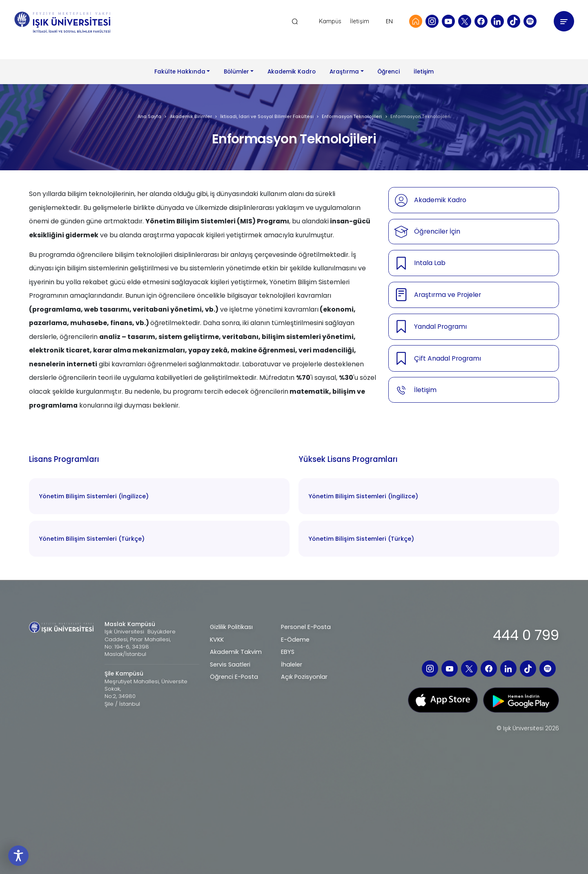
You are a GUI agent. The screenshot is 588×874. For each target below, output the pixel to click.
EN (389, 21)
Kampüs (330, 21)
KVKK (217, 640)
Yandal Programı (440, 327)
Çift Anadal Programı (448, 358)
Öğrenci (389, 72)
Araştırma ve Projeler (448, 295)
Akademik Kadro (292, 72)
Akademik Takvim (236, 652)
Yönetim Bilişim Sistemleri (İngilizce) (94, 496)
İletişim (360, 21)
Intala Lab (430, 263)
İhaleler (292, 664)
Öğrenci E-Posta (234, 677)
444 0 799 (526, 635)
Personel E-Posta (306, 627)
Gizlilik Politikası (231, 627)
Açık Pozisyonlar (304, 677)
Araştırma (344, 72)
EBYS (288, 652)
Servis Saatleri (230, 664)
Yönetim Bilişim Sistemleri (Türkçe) (92, 539)
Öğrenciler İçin (437, 231)
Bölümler (236, 72)
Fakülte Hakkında (180, 72)
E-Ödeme (295, 640)
